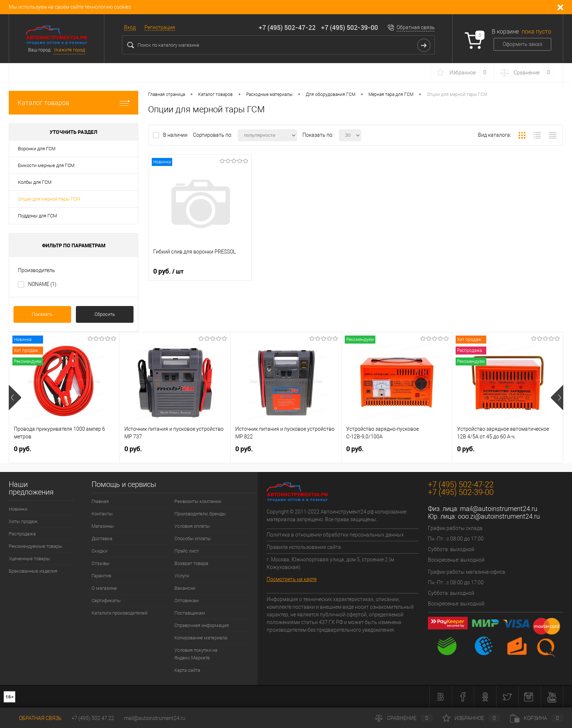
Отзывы (101, 563)
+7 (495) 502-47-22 (287, 27)
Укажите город (69, 50)
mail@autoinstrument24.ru (499, 509)
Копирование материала (201, 638)
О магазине (104, 588)
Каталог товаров (74, 103)
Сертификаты (106, 601)
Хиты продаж (23, 521)
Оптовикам (187, 601)
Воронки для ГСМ (37, 149)
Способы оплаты (193, 539)
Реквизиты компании (198, 501)
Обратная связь (416, 27)
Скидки (99, 551)
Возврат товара (191, 563)
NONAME (42, 284)
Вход (130, 27)
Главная (100, 501)
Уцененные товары (29, 559)
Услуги (182, 576)
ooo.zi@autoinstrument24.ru (499, 516)
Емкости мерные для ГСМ (46, 165)
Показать (42, 314)
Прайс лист (187, 551)
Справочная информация (202, 625)
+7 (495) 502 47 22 (93, 718)
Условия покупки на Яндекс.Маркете (196, 654)
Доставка (102, 539)
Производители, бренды (200, 514)
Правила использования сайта (304, 547)
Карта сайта (187, 670)
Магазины (103, 526)
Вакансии (185, 588)
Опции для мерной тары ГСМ (49, 199)
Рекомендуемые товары (36, 546)
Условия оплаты (192, 526)
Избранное (471, 718)
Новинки (18, 509)
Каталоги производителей (119, 613)
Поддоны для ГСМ (37, 216)
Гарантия (101, 576)
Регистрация (160, 27)
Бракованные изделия (33, 571)
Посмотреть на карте (292, 579)
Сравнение (404, 718)
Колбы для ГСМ (35, 182)
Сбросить (105, 314)
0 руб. (168, 271)
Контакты (102, 514)
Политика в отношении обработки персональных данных (335, 535)
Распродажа (22, 534)
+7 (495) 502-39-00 (349, 27)
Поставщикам (190, 613)
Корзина (537, 718)
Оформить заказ (522, 44)
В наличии (176, 135)
